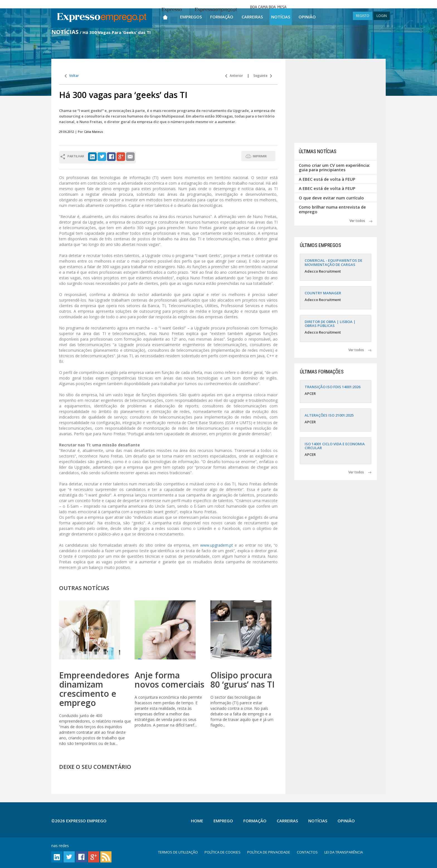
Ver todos (361, 221)
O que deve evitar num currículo (331, 198)
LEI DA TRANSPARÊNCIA (344, 852)
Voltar (72, 76)
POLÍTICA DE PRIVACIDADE (269, 852)
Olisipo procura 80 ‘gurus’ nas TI (242, 680)
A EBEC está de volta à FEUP (327, 179)
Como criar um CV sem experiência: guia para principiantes (334, 168)
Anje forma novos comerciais (169, 680)
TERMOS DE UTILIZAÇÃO (178, 852)
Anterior (234, 76)
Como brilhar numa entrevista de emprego (332, 209)
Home (197, 821)
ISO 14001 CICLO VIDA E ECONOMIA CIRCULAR (335, 446)
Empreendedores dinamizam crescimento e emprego (94, 689)
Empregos (191, 17)
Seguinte (263, 76)
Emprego (223, 821)
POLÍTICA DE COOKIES (223, 852)
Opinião (307, 17)
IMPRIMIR (260, 156)
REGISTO (363, 16)
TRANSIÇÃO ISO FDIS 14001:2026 (332, 387)
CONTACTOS (307, 852)
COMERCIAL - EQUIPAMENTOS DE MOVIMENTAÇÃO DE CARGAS (333, 262)
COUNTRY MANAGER (323, 293)
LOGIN (382, 16)
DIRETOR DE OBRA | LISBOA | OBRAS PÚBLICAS (330, 324)
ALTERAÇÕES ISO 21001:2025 (329, 415)
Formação (222, 17)
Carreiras (252, 17)
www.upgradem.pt (217, 545)
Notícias (281, 17)
